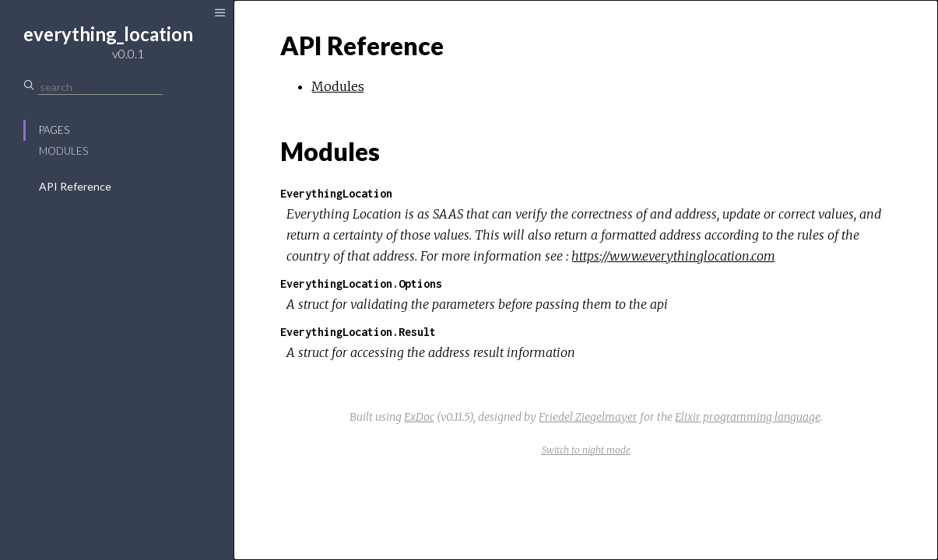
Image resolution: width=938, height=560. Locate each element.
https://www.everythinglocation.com (673, 256)
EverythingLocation (336, 193)
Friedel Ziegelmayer (588, 417)
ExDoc (419, 417)
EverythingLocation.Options (361, 283)
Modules (63, 151)
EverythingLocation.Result (358, 332)
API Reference (75, 186)
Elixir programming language (748, 417)
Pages (54, 130)
